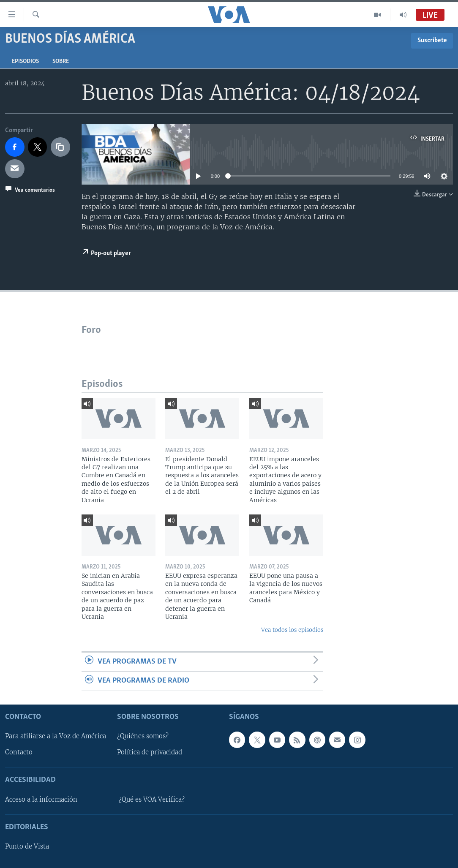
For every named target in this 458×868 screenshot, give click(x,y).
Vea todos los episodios (292, 630)
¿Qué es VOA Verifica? (152, 799)
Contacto (19, 752)
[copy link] (60, 147)
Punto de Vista (27, 846)
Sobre (61, 61)
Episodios (25, 61)
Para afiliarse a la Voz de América (56, 736)
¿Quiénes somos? (143, 736)
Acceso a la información (41, 799)
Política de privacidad (150, 752)
